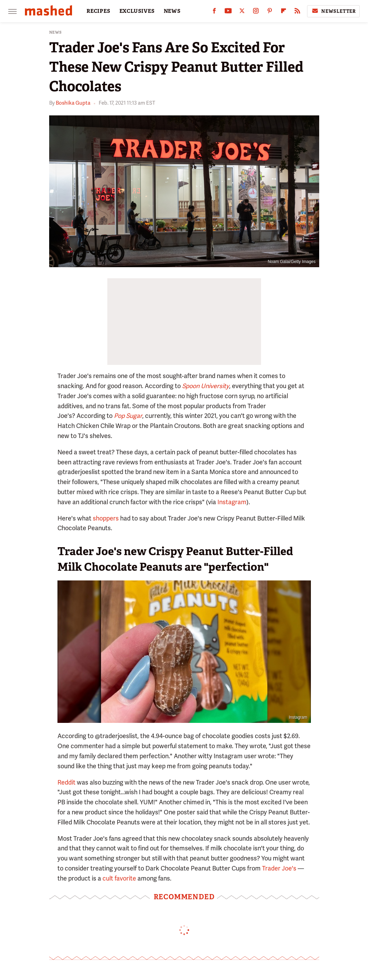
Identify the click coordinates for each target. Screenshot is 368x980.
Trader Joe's (279, 868)
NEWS (172, 11)
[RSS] (297, 12)
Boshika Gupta (73, 103)
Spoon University (206, 386)
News (56, 32)
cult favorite (119, 878)
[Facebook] (214, 12)
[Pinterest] (270, 12)
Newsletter (333, 11)
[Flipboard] (284, 12)
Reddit (66, 782)
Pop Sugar (128, 416)
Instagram (232, 502)
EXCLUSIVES (137, 11)
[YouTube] (228, 12)
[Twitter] (242, 12)
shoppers (106, 518)
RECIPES (98, 11)
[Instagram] (256, 12)
